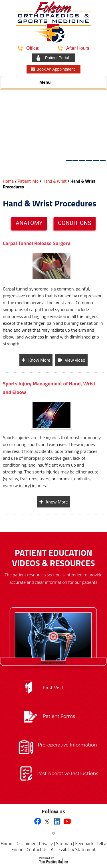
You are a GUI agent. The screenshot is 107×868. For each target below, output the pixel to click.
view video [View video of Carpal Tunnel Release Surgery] (75, 360)
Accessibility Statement (73, 849)
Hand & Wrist (54, 181)
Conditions (75, 223)
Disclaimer (25, 843)
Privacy (46, 843)
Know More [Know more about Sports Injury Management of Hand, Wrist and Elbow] (57, 502)
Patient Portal (57, 58)
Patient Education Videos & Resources (53, 558)
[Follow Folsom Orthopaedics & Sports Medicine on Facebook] (38, 822)
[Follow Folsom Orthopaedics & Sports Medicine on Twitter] (47, 821)
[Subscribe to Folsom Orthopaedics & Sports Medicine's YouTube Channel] (67, 821)
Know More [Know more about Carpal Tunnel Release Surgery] (39, 360)
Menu (52, 83)
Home (8, 181)
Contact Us (37, 849)
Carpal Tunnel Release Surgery (37, 243)
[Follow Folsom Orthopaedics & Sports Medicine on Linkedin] (57, 821)
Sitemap (64, 843)
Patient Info (28, 181)
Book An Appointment (56, 69)
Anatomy (29, 223)
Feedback (84, 843)
